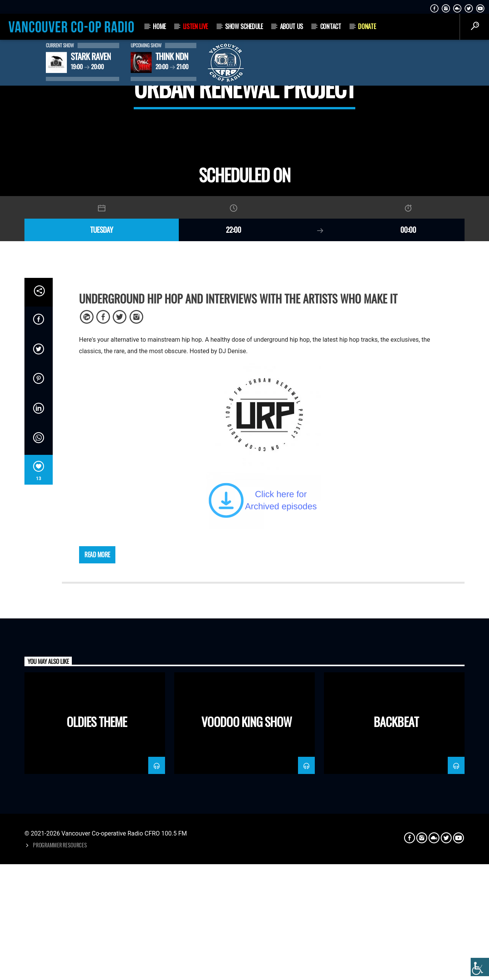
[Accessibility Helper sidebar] (480, 967)
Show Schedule (244, 26)
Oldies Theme (97, 962)
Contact (331, 26)
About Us (291, 26)
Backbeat (396, 962)
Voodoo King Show (247, 962)
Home (159, 26)
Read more (97, 795)
